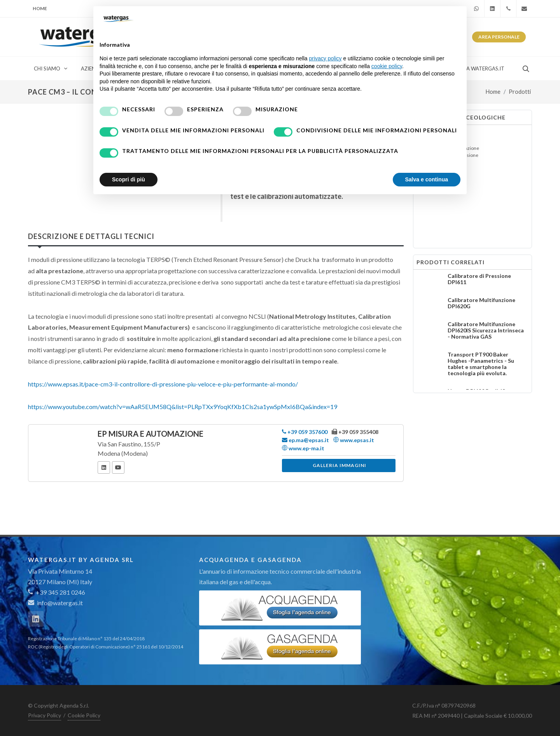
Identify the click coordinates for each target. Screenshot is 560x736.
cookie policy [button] (387, 66)
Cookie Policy (84, 715)
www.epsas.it (354, 440)
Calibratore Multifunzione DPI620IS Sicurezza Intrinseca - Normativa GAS (486, 330)
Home (40, 8)
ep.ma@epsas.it (305, 440)
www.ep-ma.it (303, 448)
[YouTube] (118, 467)
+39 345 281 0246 (57, 592)
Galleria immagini (339, 465)
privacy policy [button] (325, 58)
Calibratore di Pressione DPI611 (479, 279)
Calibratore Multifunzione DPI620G (481, 303)
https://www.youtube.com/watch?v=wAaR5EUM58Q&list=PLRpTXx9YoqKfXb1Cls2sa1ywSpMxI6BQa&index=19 (183, 407)
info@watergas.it (60, 603)
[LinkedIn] (104, 467)
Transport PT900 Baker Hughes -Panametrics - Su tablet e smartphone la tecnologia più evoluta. (481, 364)
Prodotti (520, 92)
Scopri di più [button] (129, 179)
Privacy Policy (45, 715)
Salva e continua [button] (427, 179)
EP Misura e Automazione (150, 434)
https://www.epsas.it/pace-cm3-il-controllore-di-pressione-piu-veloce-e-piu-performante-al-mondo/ (163, 384)
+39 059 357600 (305, 432)
